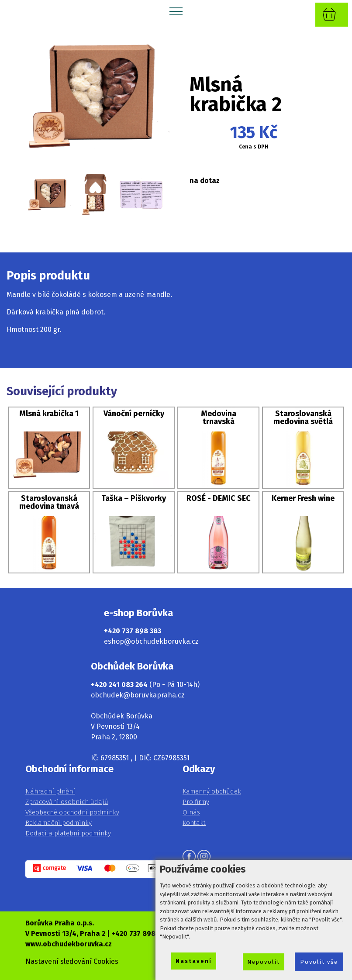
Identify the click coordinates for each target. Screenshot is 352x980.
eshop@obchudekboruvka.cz (151, 641)
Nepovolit (264, 962)
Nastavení (194, 961)
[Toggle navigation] (176, 11)
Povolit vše (319, 962)
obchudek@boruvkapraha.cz (138, 695)
